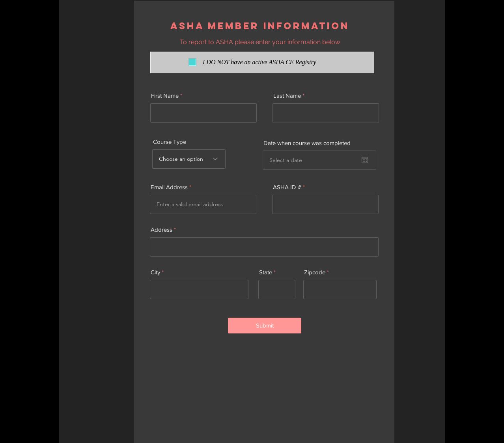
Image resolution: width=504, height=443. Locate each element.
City (155, 272)
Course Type (170, 142)
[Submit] (265, 326)
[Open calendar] (365, 160)
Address (161, 230)
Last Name (287, 96)
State (266, 272)
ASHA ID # (287, 187)
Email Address (169, 187)
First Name (165, 96)
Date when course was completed (307, 143)
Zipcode (315, 272)
